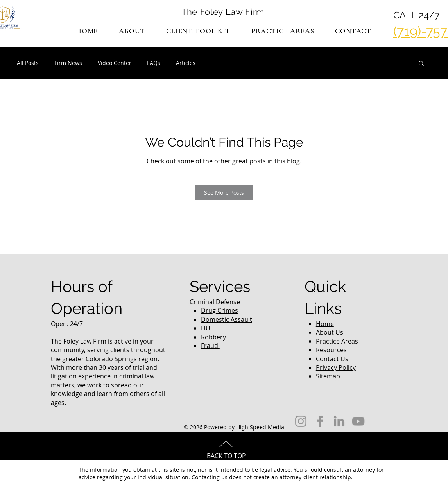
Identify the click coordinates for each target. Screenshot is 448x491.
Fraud (210, 346)
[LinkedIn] (339, 421)
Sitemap (328, 376)
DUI (206, 328)
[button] (283, 31)
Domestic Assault (227, 319)
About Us (330, 332)
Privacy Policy (336, 367)
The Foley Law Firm (223, 12)
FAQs (154, 63)
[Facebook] (320, 421)
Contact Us (332, 359)
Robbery (213, 337)
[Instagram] (301, 421)
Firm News (68, 63)
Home (325, 324)
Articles (186, 63)
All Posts (28, 63)
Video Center (115, 63)
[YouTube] (358, 421)
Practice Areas (337, 341)
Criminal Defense (215, 302)
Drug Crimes (220, 310)
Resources (331, 350)
